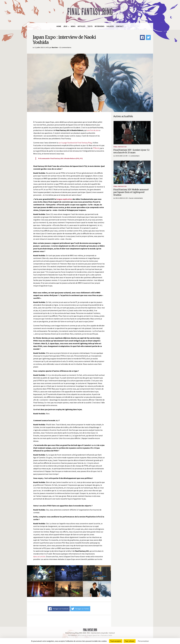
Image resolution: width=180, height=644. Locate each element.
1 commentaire (134, 156)
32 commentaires (65, 47)
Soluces (110, 26)
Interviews (100, 26)
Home (59, 26)
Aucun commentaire (136, 198)
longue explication (64, 199)
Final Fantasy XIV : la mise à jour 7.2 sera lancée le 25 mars (131, 151)
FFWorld (96, 148)
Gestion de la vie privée (99, 633)
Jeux (65, 26)
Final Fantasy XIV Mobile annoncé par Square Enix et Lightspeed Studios (131, 192)
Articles (81, 26)
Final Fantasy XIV (120, 147)
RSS (89, 633)
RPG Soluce (82, 635)
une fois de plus (93, 130)
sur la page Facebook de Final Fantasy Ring (75, 143)
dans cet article (39, 556)
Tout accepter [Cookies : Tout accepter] (116, 641)
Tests (90, 26)
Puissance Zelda (106, 635)
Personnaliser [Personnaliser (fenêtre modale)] (143, 641)
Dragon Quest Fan (93, 635)
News (73, 26)
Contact (120, 26)
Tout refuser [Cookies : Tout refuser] (130, 641)
